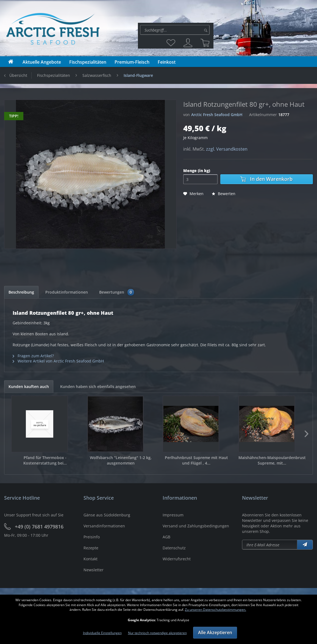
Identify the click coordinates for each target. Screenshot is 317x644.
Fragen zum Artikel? (33, 356)
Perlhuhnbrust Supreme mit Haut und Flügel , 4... (196, 460)
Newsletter (94, 570)
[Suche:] (175, 30)
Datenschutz (174, 548)
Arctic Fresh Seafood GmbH (217, 115)
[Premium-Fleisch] (132, 62)
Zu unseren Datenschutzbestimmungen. (215, 610)
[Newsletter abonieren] (270, 545)
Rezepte (91, 548)
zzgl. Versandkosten (227, 149)
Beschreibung (21, 292)
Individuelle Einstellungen (102, 633)
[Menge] (200, 179)
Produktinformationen (67, 292)
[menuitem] (176, 30)
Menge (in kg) (197, 171)
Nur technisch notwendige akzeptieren (157, 633)
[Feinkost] (167, 62)
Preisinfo (92, 537)
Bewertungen (117, 292)
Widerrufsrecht (177, 559)
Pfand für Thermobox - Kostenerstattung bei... (45, 460)
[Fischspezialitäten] (88, 62)
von (187, 115)
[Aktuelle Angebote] (42, 62)
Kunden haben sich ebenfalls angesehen (98, 386)
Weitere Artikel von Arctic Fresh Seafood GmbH (58, 361)
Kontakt (91, 559)
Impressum (173, 515)
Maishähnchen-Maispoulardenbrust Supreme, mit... (272, 460)
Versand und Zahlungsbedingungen (196, 526)
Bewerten (224, 194)
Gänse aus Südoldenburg (107, 515)
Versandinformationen (104, 526)
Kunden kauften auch (29, 386)
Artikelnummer (263, 115)
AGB (166, 537)
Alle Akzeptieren (215, 632)
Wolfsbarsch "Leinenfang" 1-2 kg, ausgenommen (121, 460)
